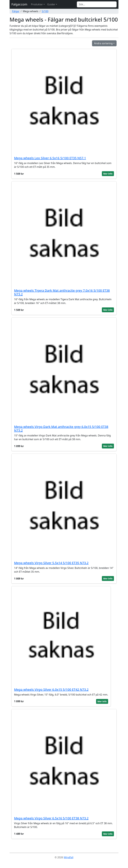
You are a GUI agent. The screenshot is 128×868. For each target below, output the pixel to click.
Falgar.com (19, 4)
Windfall (68, 857)
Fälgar (16, 11)
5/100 (45, 11)
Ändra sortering (103, 43)
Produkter (37, 4)
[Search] (97, 4)
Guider (51, 4)
